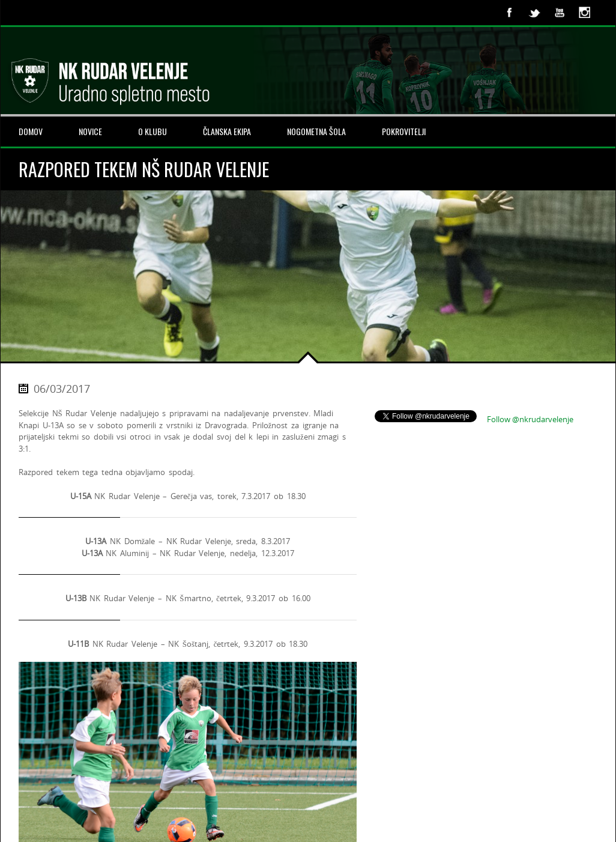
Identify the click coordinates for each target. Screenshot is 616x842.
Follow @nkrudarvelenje (530, 419)
